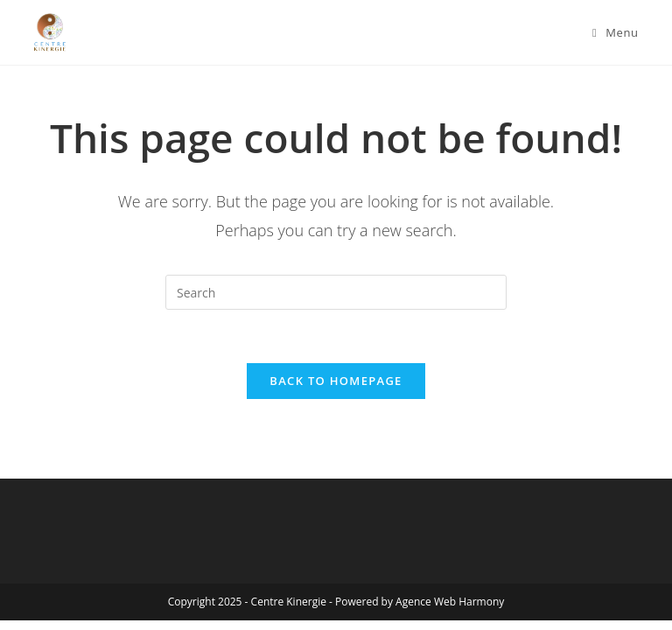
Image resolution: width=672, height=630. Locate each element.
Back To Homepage (336, 381)
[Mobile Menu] (616, 32)
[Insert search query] (336, 292)
